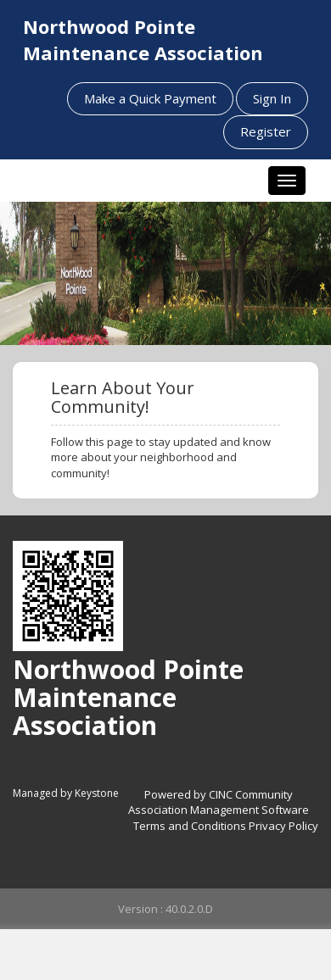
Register (266, 131)
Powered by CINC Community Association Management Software (219, 802)
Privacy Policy (283, 826)
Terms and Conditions (190, 826)
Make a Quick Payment (150, 98)
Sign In (272, 98)
